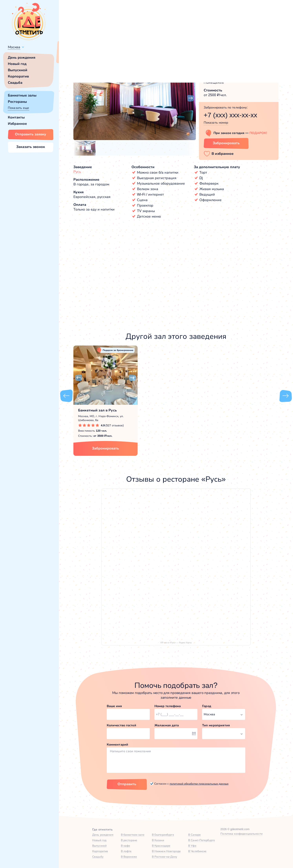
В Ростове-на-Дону (165, 857)
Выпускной (18, 70)
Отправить (127, 784)
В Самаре (194, 835)
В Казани (158, 840)
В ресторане (129, 840)
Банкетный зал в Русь (97, 410)
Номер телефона (168, 706)
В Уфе (192, 846)
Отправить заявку (31, 134)
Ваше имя (114, 706)
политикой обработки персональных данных (199, 784)
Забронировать (105, 448)
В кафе (126, 846)
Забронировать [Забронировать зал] (226, 143)
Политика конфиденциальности (241, 834)
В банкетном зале (133, 835)
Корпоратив (18, 76)
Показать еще (18, 108)
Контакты (16, 117)
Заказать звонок (31, 147)
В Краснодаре (161, 846)
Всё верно (70, 56)
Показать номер (216, 123)
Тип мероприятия (216, 725)
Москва (14, 47)
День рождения (22, 57)
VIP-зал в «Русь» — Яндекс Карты (176, 643)
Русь (77, 172)
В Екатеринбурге (163, 835)
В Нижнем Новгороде (166, 851)
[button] (78, 98)
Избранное (17, 124)
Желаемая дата (167, 725)
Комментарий (118, 744)
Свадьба (15, 83)
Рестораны (17, 102)
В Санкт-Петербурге (202, 840)
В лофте (126, 851)
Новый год (17, 64)
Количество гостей (121, 725)
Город (207, 706)
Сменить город (94, 56)
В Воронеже (129, 857)
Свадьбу (98, 857)
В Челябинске (197, 851)
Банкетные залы (22, 95)
